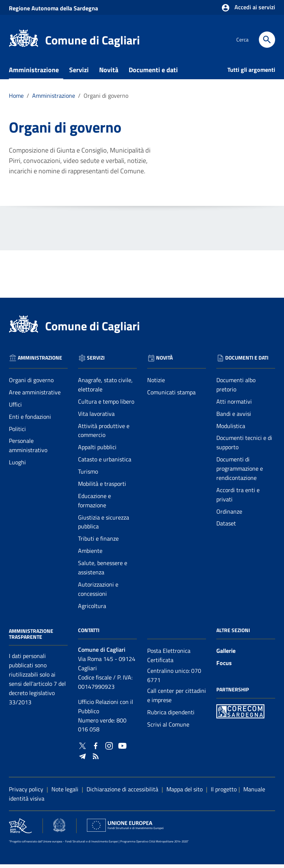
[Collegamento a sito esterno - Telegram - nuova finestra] (82, 759)
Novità (109, 74)
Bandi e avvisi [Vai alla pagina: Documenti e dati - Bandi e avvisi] (234, 417)
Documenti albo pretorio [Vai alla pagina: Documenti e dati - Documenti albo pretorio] (236, 388)
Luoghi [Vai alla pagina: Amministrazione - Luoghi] (17, 466)
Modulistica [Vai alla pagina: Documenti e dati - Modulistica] (231, 429)
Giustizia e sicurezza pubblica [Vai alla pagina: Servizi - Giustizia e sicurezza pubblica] (104, 525)
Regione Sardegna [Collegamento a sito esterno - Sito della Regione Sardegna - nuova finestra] (53, 8)
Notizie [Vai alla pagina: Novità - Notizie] (156, 384)
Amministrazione (34, 74)
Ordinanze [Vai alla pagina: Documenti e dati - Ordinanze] (229, 515)
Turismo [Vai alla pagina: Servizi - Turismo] (88, 475)
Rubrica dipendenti (171, 716)
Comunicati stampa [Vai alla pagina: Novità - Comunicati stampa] (171, 396)
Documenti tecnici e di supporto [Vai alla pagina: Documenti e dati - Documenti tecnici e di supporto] (244, 446)
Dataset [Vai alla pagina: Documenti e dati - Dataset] (226, 527)
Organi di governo (106, 99)
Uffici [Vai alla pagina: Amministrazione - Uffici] (15, 408)
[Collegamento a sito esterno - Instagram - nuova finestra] (109, 749)
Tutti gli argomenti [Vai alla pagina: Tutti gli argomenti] (251, 73)
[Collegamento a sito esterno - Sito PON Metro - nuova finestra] (240, 714)
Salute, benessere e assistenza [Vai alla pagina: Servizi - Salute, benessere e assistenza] (103, 571)
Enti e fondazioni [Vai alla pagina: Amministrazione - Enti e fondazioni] (30, 420)
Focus (224, 667)
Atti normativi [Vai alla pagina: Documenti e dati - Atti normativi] (234, 405)
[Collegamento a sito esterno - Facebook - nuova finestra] (96, 749)
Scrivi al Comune (168, 728)
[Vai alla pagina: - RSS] (96, 759)
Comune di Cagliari (92, 40)
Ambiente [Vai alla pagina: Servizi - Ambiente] (90, 554)
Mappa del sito (185, 793)
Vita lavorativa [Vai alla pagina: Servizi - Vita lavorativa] (96, 417)
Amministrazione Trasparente (31, 637)
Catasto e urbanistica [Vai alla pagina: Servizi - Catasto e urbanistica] (105, 463)
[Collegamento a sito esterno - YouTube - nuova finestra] (122, 749)
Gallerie (226, 654)
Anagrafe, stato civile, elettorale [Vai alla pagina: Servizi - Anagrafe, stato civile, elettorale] (105, 388)
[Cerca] (267, 40)
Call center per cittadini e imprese (177, 699)
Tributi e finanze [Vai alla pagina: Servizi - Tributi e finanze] (98, 542)
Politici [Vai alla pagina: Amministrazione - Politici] (17, 432)
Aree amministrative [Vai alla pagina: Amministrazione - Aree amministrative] (35, 396)
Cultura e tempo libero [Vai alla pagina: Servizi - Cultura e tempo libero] (106, 405)
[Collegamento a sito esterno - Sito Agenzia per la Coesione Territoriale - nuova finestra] (59, 829)
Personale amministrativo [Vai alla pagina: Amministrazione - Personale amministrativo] (28, 449)
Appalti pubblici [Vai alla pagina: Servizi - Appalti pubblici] (97, 451)
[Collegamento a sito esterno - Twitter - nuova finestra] (82, 749)
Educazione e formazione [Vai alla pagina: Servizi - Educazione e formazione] (94, 504)
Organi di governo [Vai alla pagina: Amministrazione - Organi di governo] (31, 384)
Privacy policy (26, 793)
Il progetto (224, 793)
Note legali (65, 793)
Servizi (79, 74)
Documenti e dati (153, 74)
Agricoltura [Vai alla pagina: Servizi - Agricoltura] (92, 609)
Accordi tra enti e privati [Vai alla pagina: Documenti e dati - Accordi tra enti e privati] (238, 498)
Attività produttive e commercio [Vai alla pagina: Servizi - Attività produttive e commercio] (104, 434)
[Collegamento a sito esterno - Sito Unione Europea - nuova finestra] (125, 829)
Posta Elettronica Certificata (169, 659)
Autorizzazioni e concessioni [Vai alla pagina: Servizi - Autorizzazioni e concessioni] (98, 593)
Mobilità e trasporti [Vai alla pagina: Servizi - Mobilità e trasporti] (102, 487)
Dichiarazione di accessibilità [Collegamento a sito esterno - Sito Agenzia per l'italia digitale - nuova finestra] (122, 793)
